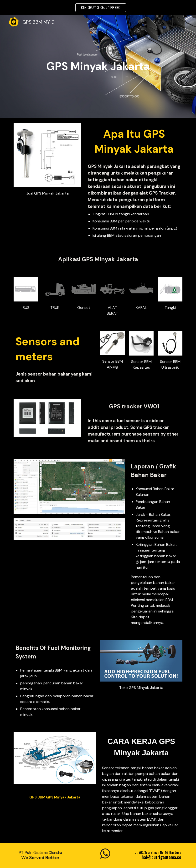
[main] (98, 67)
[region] (98, 8)
